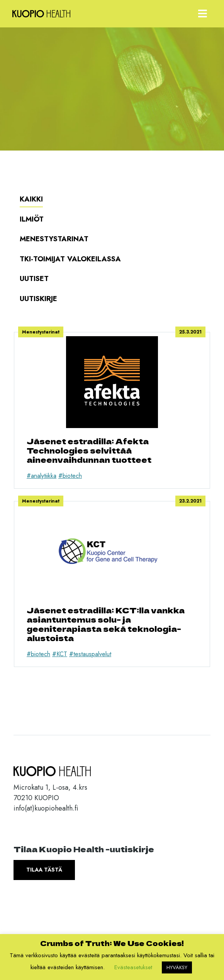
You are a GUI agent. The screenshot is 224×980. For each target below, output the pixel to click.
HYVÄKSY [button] (177, 967)
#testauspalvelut (90, 654)
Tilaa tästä (44, 870)
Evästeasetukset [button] (133, 967)
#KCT (60, 654)
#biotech (70, 476)
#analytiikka (42, 476)
